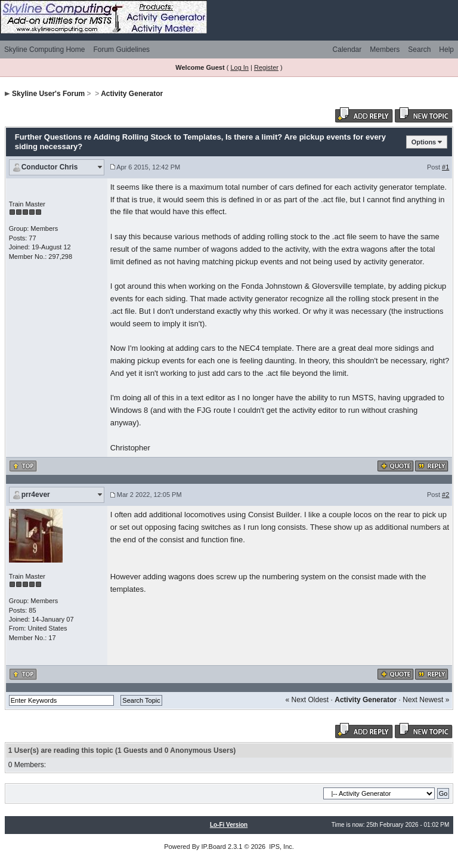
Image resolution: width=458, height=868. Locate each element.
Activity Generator (132, 94)
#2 (445, 495)
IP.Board (214, 847)
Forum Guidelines (121, 50)
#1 (445, 167)
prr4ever (36, 495)
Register (266, 67)
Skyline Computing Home (44, 50)
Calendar (347, 50)
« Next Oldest (307, 700)
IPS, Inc (281, 847)
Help (446, 50)
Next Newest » (426, 700)
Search (419, 50)
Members (385, 50)
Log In (239, 67)
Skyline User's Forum (48, 94)
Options (424, 142)
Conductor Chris (50, 167)
